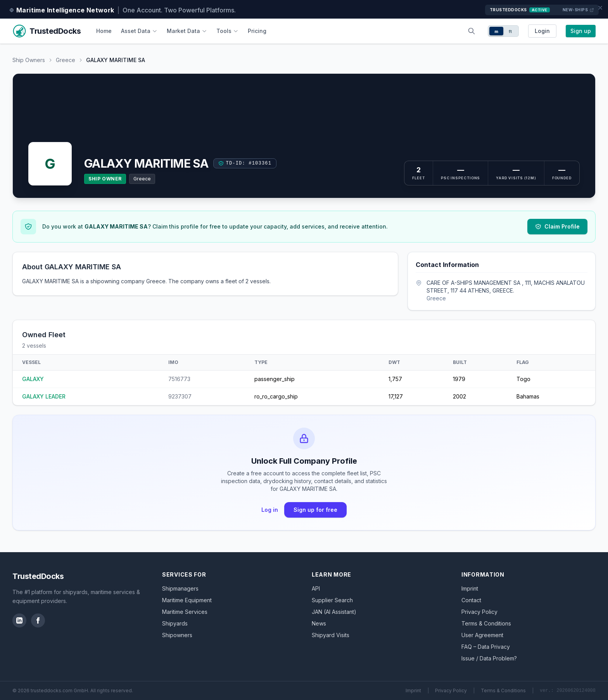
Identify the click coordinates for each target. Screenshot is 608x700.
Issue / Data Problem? (489, 658)
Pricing (257, 31)
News (319, 623)
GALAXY (33, 379)
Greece (66, 60)
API (316, 588)
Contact (471, 600)
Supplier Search (332, 600)
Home (104, 31)
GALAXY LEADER (44, 396)
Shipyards (175, 623)
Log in (270, 510)
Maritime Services (185, 612)
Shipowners (177, 635)
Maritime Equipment (187, 600)
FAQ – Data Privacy (486, 647)
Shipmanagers (180, 588)
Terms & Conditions (486, 623)
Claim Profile (557, 226)
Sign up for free (315, 510)
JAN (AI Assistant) (334, 612)
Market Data (187, 31)
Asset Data (139, 31)
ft (510, 31)
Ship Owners (29, 60)
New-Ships (579, 10)
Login (542, 31)
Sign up (581, 31)
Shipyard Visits (331, 635)
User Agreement (482, 635)
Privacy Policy (479, 612)
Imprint (470, 588)
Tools (227, 31)
